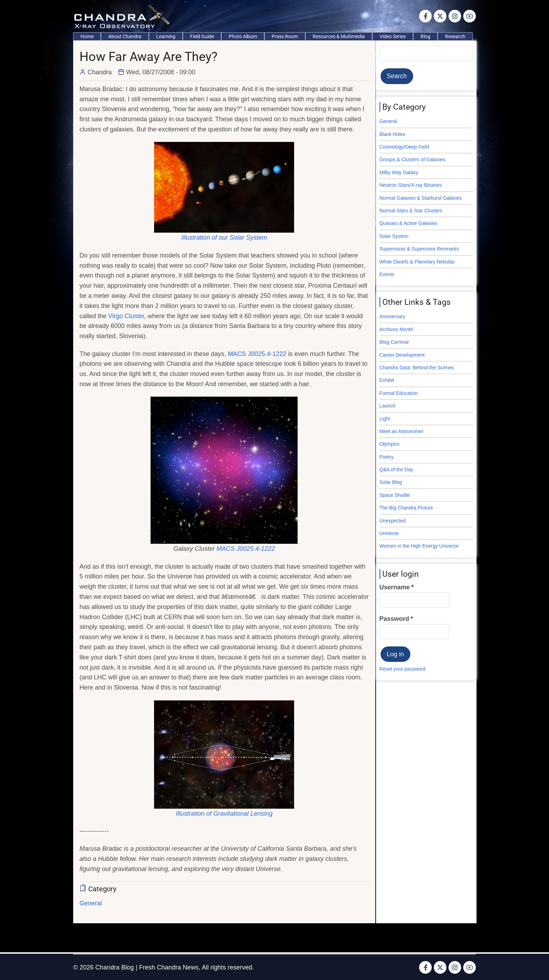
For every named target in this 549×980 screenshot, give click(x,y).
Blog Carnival (394, 342)
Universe (389, 533)
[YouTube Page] (470, 16)
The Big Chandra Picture (406, 508)
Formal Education (399, 393)
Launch (388, 406)
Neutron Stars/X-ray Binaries (411, 185)
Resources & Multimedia (339, 36)
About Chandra (125, 36)
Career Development (402, 355)
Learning (166, 36)
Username (395, 587)
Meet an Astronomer (402, 431)
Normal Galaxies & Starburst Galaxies (421, 198)
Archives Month (396, 329)
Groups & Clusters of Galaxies (412, 159)
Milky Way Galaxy (399, 172)
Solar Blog (391, 482)
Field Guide (202, 36)
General (91, 903)
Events (387, 274)
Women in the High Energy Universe (419, 546)
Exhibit (387, 380)
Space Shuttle (395, 495)
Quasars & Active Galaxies (409, 223)
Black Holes (392, 134)
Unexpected (393, 521)
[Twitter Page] (440, 16)
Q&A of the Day (397, 470)
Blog (425, 36)
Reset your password (403, 669)
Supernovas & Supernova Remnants (419, 249)
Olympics (390, 444)
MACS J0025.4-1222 (257, 354)
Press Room (285, 36)
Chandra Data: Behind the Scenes (417, 368)
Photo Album (243, 36)
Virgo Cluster (126, 316)
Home (87, 36)
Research (455, 36)
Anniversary (392, 316)
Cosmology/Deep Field (404, 147)
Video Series (393, 36)
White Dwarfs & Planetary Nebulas (417, 262)
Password (394, 619)
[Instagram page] (455, 16)
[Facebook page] (425, 16)
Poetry (387, 457)
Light (385, 419)
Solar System (394, 236)
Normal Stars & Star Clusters (411, 211)
